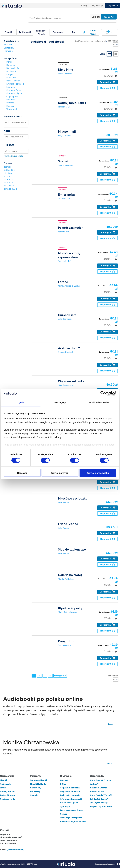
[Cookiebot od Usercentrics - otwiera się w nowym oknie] (103, 393)
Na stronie (113, 41)
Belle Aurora (63, 502)
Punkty (84, 6)
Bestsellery (9, 48)
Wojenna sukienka (71, 381)
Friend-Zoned (68, 524)
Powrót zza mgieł (70, 228)
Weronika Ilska (65, 199)
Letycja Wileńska (65, 165)
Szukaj (109, 17)
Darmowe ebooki (38, 780)
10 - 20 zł (8, 173)
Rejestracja (97, 6)
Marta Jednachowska (67, 612)
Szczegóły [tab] (60, 402)
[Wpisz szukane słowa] (58, 18)
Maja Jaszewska (65, 385)
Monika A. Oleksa (66, 579)
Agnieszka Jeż (64, 261)
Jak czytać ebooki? (99, 799)
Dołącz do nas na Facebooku (107, 864)
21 (50, 676)
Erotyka (10, 74)
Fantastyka (11, 78)
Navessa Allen (64, 645)
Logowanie (113, 6)
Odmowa (22, 473)
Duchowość (12, 71)
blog (74, 32)
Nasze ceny (90, 32)
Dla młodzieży (13, 68)
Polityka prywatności (70, 795)
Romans (10, 106)
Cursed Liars (67, 315)
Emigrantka (66, 195)
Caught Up (66, 641)
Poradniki (11, 100)
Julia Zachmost (65, 319)
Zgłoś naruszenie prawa (71, 810)
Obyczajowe (12, 96)
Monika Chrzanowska (16, 156)
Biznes (9, 62)
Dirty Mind (66, 70)
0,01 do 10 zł (9, 170)
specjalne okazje (41, 32)
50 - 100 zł (9, 186)
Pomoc (64, 814)
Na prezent (107, 88)
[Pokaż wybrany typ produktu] (96, 17)
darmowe (58, 32)
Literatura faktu (14, 90)
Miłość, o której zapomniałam (69, 255)
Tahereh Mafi (64, 107)
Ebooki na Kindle (38, 784)
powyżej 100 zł (11, 189)
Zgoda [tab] (21, 402)
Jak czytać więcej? (99, 803)
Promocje (8, 51)
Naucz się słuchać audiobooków (99, 790)
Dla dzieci (11, 65)
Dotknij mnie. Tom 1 (72, 103)
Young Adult (12, 109)
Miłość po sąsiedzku (73, 499)
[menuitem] (8, 32)
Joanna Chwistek (66, 352)
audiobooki (6, 784)
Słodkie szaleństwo (72, 550)
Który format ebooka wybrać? (100, 782)
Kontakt (64, 780)
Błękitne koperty (70, 608)
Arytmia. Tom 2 (69, 348)
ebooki (3, 780)
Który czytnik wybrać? (101, 795)
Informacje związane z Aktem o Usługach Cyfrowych (71, 803)
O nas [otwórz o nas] (63, 784)
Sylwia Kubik (64, 232)
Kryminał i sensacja (15, 84)
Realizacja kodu (7, 799)
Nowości (8, 45)
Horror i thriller (13, 81)
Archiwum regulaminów (73, 821)
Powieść (10, 103)
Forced (63, 282)
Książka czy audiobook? (102, 806)
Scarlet (63, 161)
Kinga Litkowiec (65, 74)
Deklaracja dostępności (71, 818)
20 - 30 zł (9, 176)
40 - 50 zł (9, 183)
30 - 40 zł (9, 179)
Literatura (11, 87)
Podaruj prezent (8, 795)
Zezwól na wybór (60, 473)
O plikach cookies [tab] (99, 402)
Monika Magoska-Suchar (69, 286)
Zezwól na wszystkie (98, 473)
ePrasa (3, 788)
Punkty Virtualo (7, 791)
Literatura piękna (14, 93)
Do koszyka (108, 82)
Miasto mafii (67, 132)
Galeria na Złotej (70, 575)
